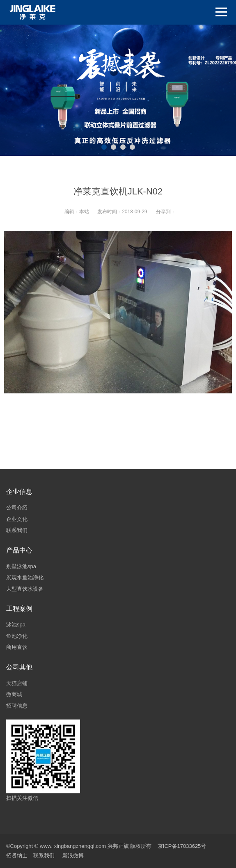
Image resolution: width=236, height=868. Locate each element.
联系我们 (17, 530)
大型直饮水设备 (25, 589)
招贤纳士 (17, 855)
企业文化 (17, 519)
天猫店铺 (17, 683)
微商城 (14, 694)
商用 (11, 647)
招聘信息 (17, 706)
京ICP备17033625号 (182, 846)
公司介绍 (17, 508)
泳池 (11, 625)
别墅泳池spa (21, 566)
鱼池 (11, 636)
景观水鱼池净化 (25, 577)
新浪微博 (73, 855)
